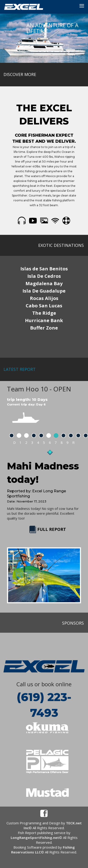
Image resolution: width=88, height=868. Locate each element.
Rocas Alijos (44, 298)
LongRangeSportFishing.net (35, 838)
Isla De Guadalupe (44, 291)
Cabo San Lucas (44, 306)
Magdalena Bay (44, 283)
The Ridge (44, 313)
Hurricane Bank (44, 320)
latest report (20, 369)
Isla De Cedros (44, 276)
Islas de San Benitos (44, 269)
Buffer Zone (44, 328)
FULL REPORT (47, 529)
